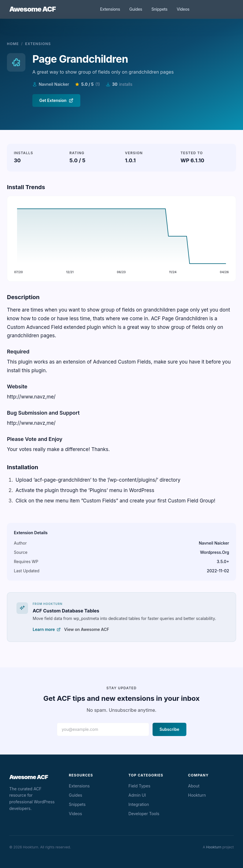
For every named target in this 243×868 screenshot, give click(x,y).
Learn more (47, 629)
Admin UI (137, 795)
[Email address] (103, 729)
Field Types (140, 786)
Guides (136, 9)
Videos (183, 9)
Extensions (110, 9)
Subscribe (169, 729)
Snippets (159, 9)
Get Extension (56, 100)
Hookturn (197, 795)
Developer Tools (144, 814)
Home (13, 44)
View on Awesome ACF (87, 629)
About (194, 786)
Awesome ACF (33, 9)
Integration (139, 804)
